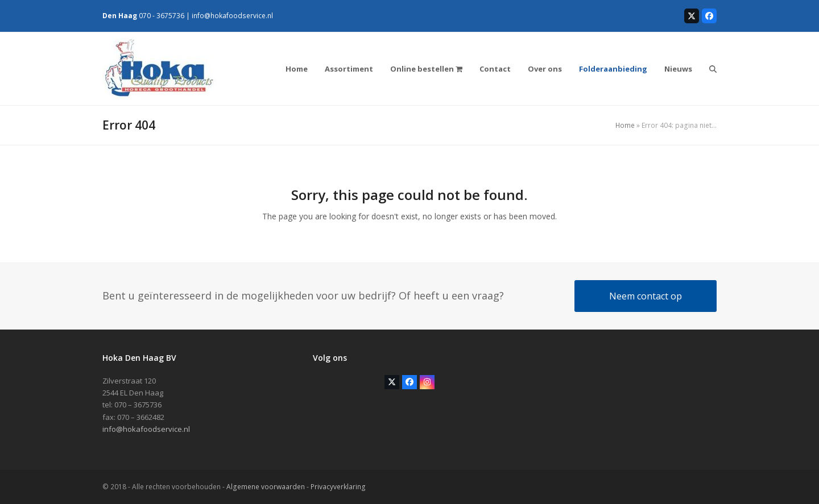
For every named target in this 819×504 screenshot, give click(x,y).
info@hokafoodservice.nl (232, 16)
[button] (713, 69)
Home (625, 125)
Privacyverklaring (338, 487)
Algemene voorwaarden (266, 487)
